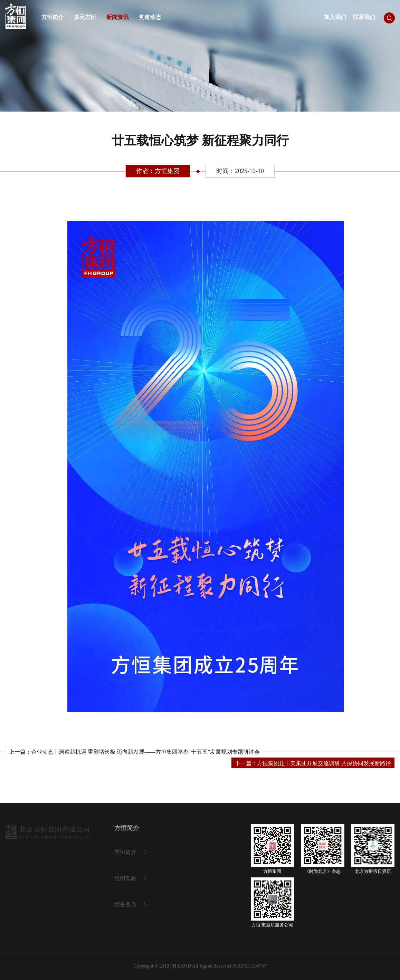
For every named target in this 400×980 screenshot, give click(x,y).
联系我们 (364, 17)
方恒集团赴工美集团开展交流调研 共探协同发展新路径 (324, 763)
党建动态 (150, 17)
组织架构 (125, 878)
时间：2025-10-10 (240, 171)
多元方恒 (85, 17)
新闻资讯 (117, 17)
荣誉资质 (125, 905)
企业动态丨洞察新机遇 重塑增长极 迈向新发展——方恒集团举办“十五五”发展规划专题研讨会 (145, 752)
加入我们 (335, 17)
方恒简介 (53, 17)
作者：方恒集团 (158, 171)
